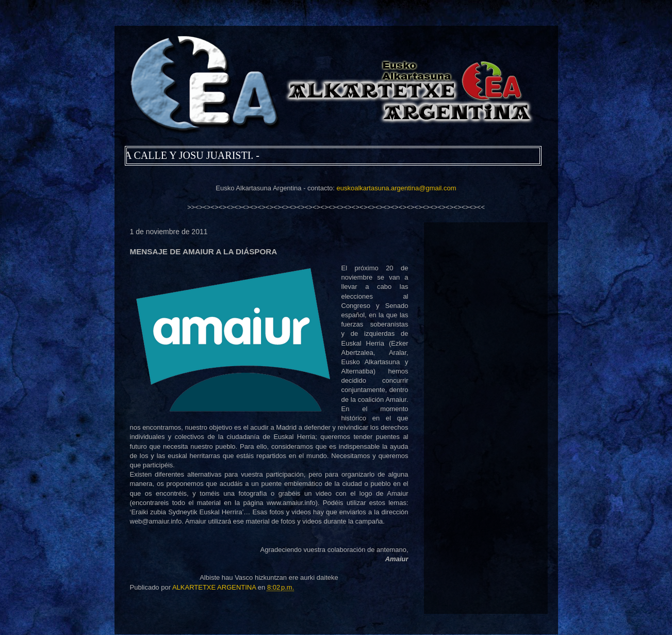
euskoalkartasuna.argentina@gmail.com (396, 188)
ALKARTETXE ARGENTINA (215, 587)
